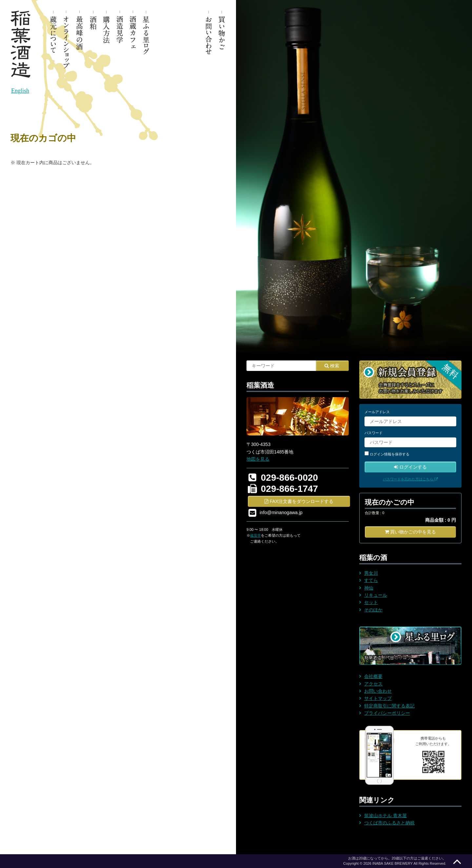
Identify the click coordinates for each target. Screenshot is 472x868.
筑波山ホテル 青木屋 (385, 816)
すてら (371, 580)
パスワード (374, 433)
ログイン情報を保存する (390, 454)
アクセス (373, 684)
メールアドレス (377, 412)
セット (371, 602)
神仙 (369, 588)
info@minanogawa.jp (281, 512)
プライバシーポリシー (387, 713)
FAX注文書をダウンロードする (299, 501)
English (20, 91)
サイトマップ (378, 698)
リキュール (376, 595)
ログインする (410, 467)
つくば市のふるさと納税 (389, 823)
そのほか (373, 610)
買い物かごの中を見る (411, 532)
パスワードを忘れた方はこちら (410, 479)
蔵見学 (256, 535)
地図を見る (258, 459)
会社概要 (373, 676)
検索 (332, 366)
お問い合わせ (378, 691)
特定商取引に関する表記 (389, 706)
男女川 (371, 573)
